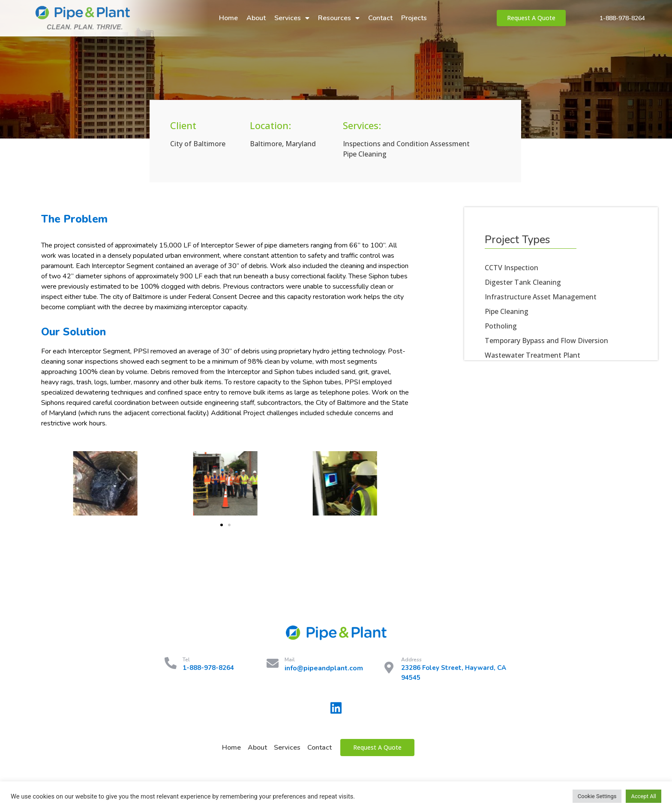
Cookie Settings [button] (597, 796)
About (256, 18)
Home (228, 18)
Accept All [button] (643, 796)
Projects (414, 18)
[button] (222, 525)
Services (292, 18)
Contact (380, 18)
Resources (339, 18)
